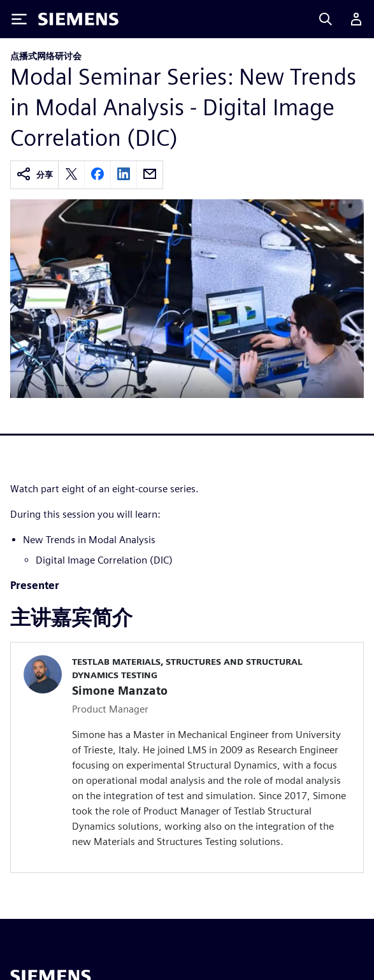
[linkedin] (124, 175)
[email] (150, 175)
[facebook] (97, 175)
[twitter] (71, 175)
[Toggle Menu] (19, 19)
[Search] (326, 19)
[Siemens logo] (78, 19)
